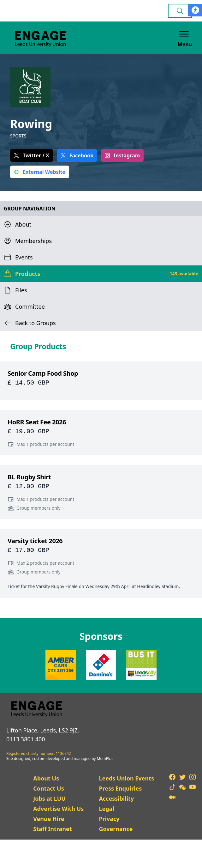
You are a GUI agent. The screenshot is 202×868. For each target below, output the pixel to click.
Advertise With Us (58, 809)
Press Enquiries (120, 788)
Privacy (109, 819)
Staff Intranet (52, 829)
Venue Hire (49, 819)
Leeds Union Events (126, 778)
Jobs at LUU (49, 798)
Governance (116, 829)
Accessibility (116, 798)
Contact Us (49, 788)
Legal (106, 809)
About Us (46, 778)
